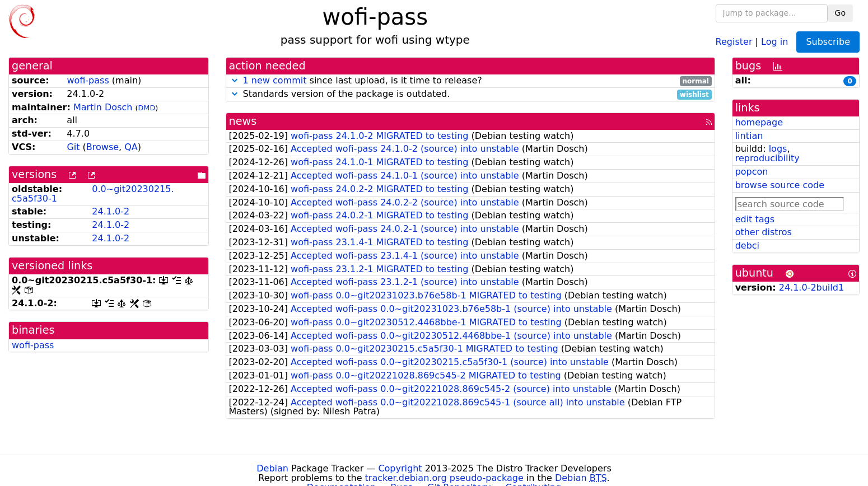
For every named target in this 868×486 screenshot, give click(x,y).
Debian (272, 468)
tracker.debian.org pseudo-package (444, 478)
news (243, 121)
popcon (752, 172)
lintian (749, 136)
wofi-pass (88, 80)
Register (734, 41)
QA (131, 147)
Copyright (400, 468)
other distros (764, 232)
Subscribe (828, 42)
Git (73, 147)
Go (840, 13)
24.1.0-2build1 (811, 288)
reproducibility (767, 158)
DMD (147, 108)
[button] (235, 80)
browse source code (780, 185)
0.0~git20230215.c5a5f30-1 (93, 194)
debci (747, 246)
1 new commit (275, 80)
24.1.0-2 (111, 211)
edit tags (755, 219)
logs (778, 149)
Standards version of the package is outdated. (470, 94)
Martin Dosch (103, 107)
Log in (774, 41)
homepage (759, 122)
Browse (102, 147)
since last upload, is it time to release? (470, 81)
